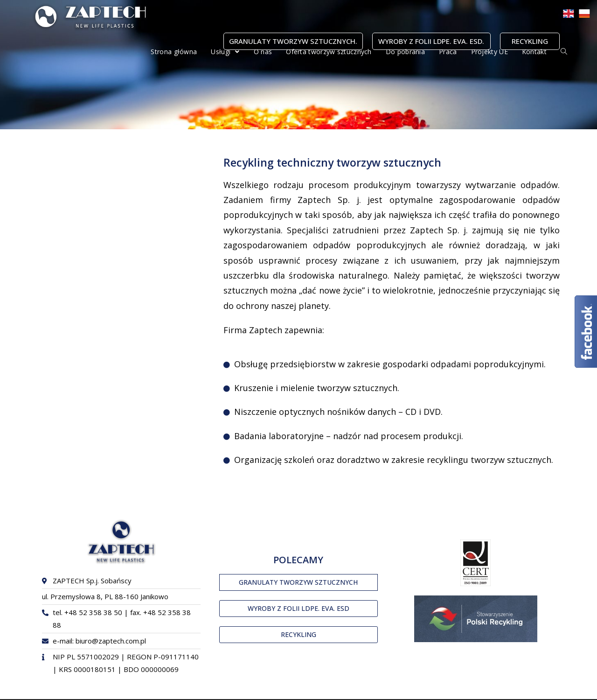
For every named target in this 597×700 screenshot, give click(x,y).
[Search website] (564, 52)
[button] (298, 582)
